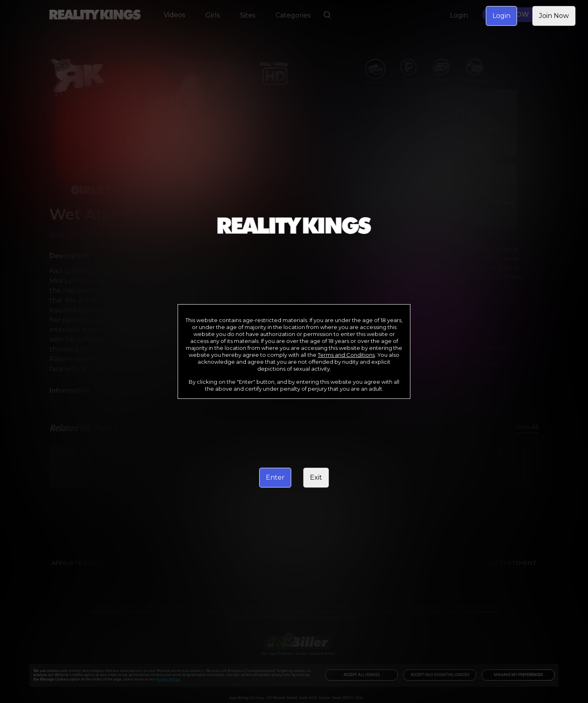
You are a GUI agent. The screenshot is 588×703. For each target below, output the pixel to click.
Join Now (554, 16)
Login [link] (501, 16)
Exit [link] (316, 477)
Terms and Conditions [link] (346, 355)
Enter (275, 477)
